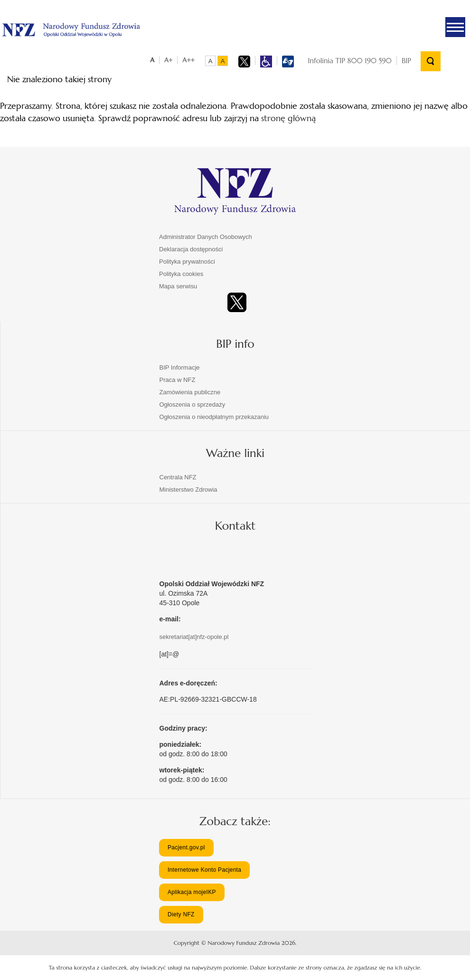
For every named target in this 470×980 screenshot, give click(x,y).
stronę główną (288, 118)
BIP (406, 61)
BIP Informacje (180, 367)
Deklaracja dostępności (191, 249)
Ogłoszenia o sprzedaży (193, 404)
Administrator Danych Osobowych (206, 237)
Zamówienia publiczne (190, 392)
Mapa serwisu (178, 286)
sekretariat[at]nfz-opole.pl (194, 637)
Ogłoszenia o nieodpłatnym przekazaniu (214, 417)
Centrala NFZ (178, 477)
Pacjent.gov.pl (186, 847)
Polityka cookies (181, 274)
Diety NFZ (181, 914)
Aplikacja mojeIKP (192, 892)
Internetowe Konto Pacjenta (204, 870)
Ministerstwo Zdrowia (188, 490)
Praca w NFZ (178, 380)
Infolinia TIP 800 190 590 (350, 61)
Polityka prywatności (187, 262)
